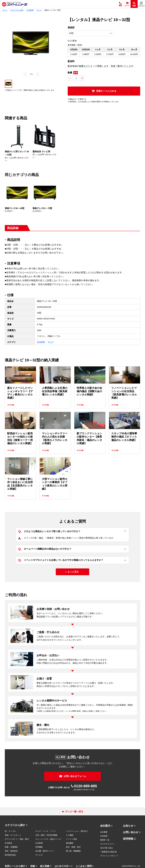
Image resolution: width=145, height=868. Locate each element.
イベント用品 (72, 839)
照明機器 (39, 847)
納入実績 (45, 866)
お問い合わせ (131, 832)
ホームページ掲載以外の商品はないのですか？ (45, 549)
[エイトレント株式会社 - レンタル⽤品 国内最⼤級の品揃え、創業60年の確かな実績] (15, 4)
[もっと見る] (72, 572)
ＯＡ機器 (70, 835)
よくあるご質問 (84, 866)
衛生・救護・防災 (73, 847)
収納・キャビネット (13, 835)
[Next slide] (38, 74)
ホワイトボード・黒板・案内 (17, 839)
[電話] (120, 4)
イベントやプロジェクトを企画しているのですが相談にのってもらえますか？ (61, 560)
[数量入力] (76, 78)
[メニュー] (141, 4)
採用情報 (128, 839)
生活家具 (8, 843)
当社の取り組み (107, 848)
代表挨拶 (104, 836)
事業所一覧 (105, 840)
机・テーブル (10, 831)
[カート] (127, 4)
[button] (8, 84)
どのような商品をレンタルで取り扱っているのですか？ (49, 531)
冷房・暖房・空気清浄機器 (46, 835)
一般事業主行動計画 (108, 852)
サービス (39, 855)
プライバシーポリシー (109, 856)
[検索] (134, 4)
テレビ (51, 342)
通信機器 (70, 843)
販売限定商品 (10, 855)
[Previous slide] (25, 74)
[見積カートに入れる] (104, 91)
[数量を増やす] (82, 78)
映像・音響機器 (11, 847)
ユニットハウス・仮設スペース (48, 839)
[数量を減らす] (70, 78)
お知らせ (128, 826)
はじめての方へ (63, 866)
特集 (33, 866)
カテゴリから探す (15, 825)
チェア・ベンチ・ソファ (46, 831)
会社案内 (105, 826)
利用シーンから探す (15, 866)
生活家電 (41, 342)
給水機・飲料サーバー (45, 851)
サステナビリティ (107, 844)
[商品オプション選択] (90, 33)
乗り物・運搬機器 (73, 851)
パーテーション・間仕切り (77, 831)
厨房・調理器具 (11, 851)
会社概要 (104, 832)
